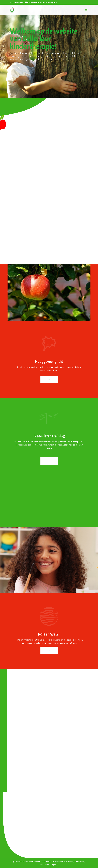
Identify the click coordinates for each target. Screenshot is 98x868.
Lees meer (49, 379)
